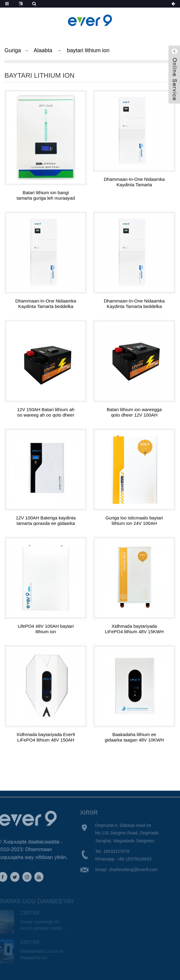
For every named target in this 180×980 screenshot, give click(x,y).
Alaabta (43, 50)
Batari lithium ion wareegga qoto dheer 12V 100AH (134, 412)
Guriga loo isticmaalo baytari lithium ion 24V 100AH (134, 520)
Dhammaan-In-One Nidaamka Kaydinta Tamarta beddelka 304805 (134, 304)
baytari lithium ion (88, 50)
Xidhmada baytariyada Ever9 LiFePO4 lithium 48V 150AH (46, 737)
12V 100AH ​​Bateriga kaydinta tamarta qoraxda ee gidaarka (46, 520)
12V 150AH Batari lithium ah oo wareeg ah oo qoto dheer (46, 412)
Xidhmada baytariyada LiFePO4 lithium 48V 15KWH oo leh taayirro (134, 629)
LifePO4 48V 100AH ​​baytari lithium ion (46, 629)
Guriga (13, 50)
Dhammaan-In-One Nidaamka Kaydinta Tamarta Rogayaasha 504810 (134, 182)
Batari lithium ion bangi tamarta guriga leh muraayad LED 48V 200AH (46, 195)
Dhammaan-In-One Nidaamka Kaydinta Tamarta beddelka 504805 (46, 304)
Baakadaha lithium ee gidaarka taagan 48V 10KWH (134, 737)
